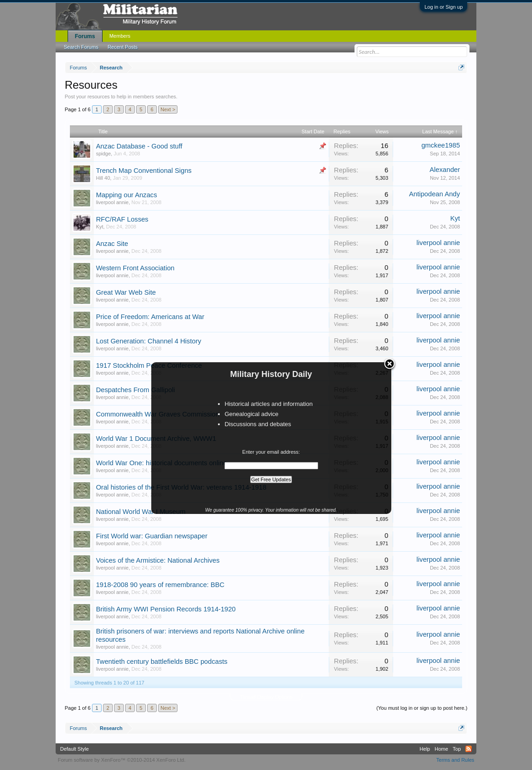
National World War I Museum (141, 512)
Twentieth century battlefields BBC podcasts (162, 662)
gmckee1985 (440, 145)
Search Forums (81, 47)
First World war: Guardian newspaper (152, 536)
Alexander (445, 170)
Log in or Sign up (443, 7)
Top (457, 749)
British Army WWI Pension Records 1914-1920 (166, 609)
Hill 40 (103, 178)
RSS (469, 749)
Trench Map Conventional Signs (144, 171)
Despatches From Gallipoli (136, 390)
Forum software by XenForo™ (122, 760)
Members (120, 36)
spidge (103, 154)
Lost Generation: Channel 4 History (149, 341)
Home (441, 749)
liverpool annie (112, 202)
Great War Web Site (126, 292)
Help (425, 749)
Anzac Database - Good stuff (139, 146)
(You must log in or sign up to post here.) (422, 708)
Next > (168, 109)
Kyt (100, 227)
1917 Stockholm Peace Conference (149, 365)
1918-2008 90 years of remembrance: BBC (160, 585)
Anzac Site (112, 244)
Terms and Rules (455, 760)
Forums (85, 36)
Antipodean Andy (434, 194)
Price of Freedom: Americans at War (150, 317)
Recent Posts (123, 47)
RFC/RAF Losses (122, 219)
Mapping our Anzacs (127, 195)
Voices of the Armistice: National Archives (158, 560)
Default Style (74, 749)
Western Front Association (135, 268)
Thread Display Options (266, 697)
